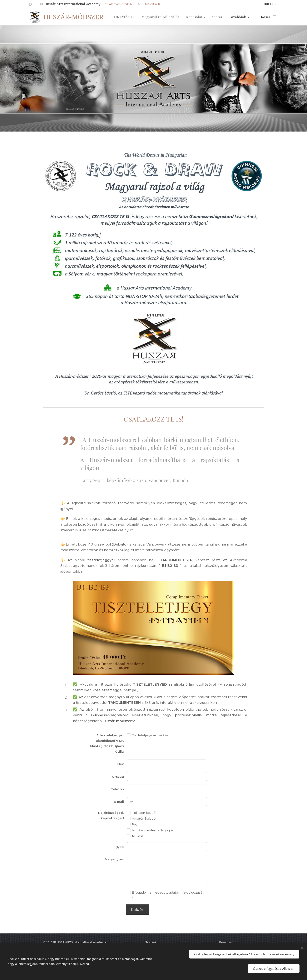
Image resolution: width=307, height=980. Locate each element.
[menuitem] (126, 17)
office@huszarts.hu (121, 4)
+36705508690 (151, 4)
